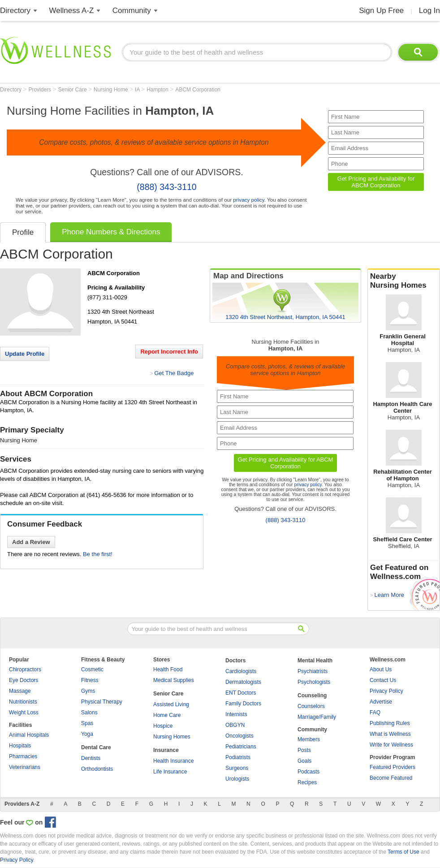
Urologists (237, 779)
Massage (20, 691)
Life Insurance (170, 772)
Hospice (163, 726)
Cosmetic (92, 669)
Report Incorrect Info (169, 352)
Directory (15, 11)
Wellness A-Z (72, 11)
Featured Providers (393, 767)
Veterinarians (25, 767)
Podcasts (308, 772)
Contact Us (383, 680)
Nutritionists (23, 702)
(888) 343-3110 (166, 187)
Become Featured (391, 778)
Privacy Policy (386, 691)
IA (138, 90)
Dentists (91, 758)
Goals (304, 761)
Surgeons (237, 768)
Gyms (88, 691)
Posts (304, 750)
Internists (236, 714)
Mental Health (315, 661)
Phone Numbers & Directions (111, 232)
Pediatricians (241, 747)
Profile (23, 232)
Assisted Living (171, 704)
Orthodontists (97, 769)
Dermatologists (243, 682)
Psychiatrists (313, 671)
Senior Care (73, 90)
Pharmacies (23, 756)
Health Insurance (174, 761)
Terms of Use (403, 852)
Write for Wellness (391, 745)
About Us (381, 669)
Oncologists (239, 736)
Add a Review (31, 542)
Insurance (166, 750)
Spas (87, 723)
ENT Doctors (241, 693)
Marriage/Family (317, 717)
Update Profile (25, 354)
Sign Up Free (381, 11)
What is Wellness (390, 734)
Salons (89, 713)
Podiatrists (238, 757)
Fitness (90, 680)
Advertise (381, 702)
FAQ (375, 713)
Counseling (312, 695)
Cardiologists (241, 671)
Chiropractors (25, 669)
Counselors (311, 706)
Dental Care (96, 747)
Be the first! (98, 554)
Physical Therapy (102, 702)
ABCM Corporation (198, 90)
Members (309, 739)
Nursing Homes (172, 737)
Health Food (168, 669)
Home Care (167, 715)
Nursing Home (112, 90)
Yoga (87, 734)
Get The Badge (174, 373)
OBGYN (235, 725)
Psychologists (314, 682)
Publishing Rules (390, 723)
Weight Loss (24, 713)
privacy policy (248, 200)
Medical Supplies (174, 680)
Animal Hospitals (29, 735)
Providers (40, 90)
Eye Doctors (24, 680)
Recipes (307, 782)
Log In (429, 11)
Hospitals (20, 746)
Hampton (158, 90)
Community (132, 11)
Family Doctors (243, 704)
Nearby (404, 281)
